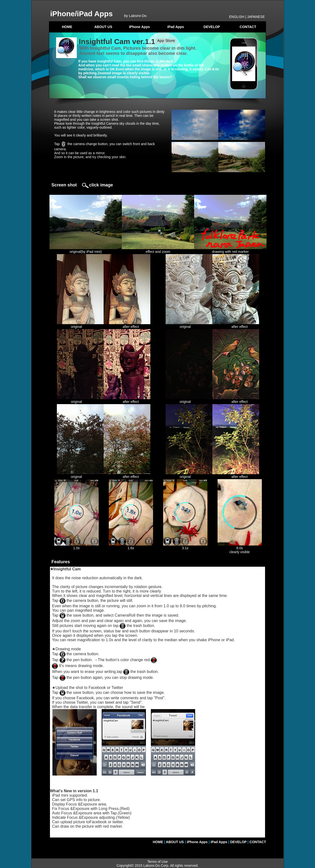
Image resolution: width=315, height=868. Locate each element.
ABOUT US (103, 27)
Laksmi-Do (152, 866)
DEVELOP (212, 27)
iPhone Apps (139, 27)
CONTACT (248, 27)
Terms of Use (157, 862)
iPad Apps (176, 27)
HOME (67, 27)
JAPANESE (256, 17)
